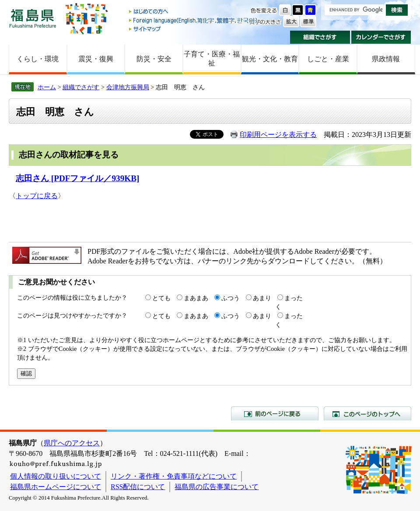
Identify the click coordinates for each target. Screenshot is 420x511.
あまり (262, 298)
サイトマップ (194, 29)
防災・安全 (154, 59)
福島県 (33, 18)
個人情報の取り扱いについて (56, 476)
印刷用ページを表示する (278, 135)
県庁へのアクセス (72, 443)
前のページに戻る (275, 413)
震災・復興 (96, 59)
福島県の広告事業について (217, 487)
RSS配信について (138, 487)
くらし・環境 (38, 59)
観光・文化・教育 (270, 59)
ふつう (231, 298)
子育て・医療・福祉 (212, 59)
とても (161, 298)
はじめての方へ (194, 12)
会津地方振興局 (128, 87)
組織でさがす (320, 37)
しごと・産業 (328, 59)
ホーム (47, 87)
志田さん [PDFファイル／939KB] (77, 178)
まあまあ (196, 298)
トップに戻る (37, 196)
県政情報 (386, 59)
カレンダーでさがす (381, 37)
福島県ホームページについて (56, 487)
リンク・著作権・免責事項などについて (174, 476)
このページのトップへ (367, 413)
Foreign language (194, 20)
